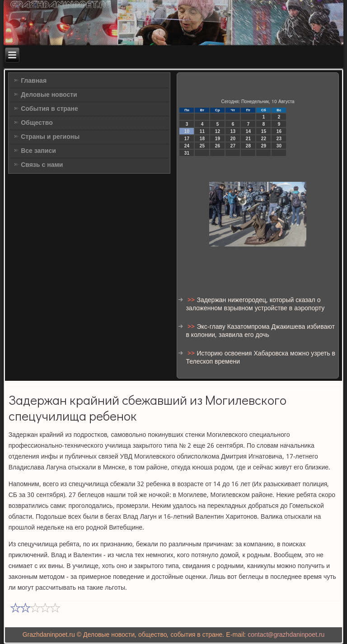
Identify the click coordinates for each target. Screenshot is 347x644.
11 (202, 131)
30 (279, 146)
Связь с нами (42, 165)
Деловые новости (49, 95)
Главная (34, 81)
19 (218, 139)
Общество (37, 123)
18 (202, 139)
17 (187, 139)
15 (264, 131)
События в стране (49, 109)
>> (192, 300)
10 (187, 131)
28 (248, 146)
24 (187, 146)
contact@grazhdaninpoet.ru (286, 635)
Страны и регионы (50, 137)
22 (264, 139)
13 (233, 131)
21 (248, 139)
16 (279, 131)
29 (264, 146)
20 (233, 139)
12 (218, 131)
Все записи (38, 151)
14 (248, 131)
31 (187, 153)
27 (233, 146)
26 (218, 146)
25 (202, 146)
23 (279, 139)
